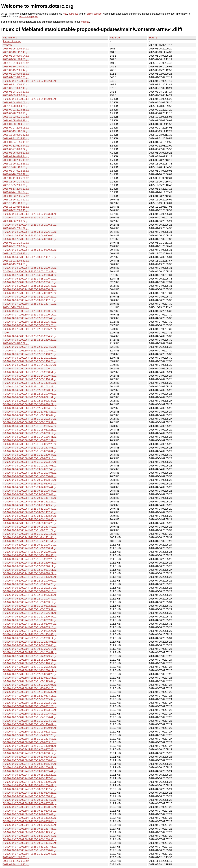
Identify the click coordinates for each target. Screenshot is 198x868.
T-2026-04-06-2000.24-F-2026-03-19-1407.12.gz (30, 300)
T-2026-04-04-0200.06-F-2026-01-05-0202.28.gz (30, 430)
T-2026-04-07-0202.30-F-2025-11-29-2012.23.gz (30, 667)
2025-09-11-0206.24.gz (16, 178)
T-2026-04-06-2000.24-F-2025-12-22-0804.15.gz (30, 591)
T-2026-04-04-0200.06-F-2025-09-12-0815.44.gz (30, 487)
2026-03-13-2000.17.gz (16, 189)
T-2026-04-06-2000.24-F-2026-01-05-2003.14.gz (30, 638)
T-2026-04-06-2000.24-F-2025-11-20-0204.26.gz (30, 584)
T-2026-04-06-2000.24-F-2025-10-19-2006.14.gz (30, 545)
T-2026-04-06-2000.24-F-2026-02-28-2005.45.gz (30, 318)
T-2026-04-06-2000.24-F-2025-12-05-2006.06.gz (30, 581)
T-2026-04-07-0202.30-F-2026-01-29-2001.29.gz (30, 534)
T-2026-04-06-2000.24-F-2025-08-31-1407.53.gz (30, 789)
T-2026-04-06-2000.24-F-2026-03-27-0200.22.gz (30, 289)
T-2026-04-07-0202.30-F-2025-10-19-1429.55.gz (30, 832)
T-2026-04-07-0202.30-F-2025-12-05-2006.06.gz (30, 685)
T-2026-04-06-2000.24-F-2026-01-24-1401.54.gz (30, 537)
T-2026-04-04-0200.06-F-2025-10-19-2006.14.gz (30, 369)
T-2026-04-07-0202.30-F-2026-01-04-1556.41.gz (30, 717)
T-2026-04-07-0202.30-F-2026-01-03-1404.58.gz (30, 739)
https (71, 14)
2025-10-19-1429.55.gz (16, 203)
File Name (9, 38)
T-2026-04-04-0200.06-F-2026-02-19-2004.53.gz (30, 336)
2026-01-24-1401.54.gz (16, 192)
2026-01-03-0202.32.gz (16, 343)
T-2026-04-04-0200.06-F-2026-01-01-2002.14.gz (30, 419)
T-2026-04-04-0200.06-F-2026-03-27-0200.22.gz (30, 250)
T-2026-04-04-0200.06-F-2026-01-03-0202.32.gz (30, 440)
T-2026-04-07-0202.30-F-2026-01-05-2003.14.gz (30, 721)
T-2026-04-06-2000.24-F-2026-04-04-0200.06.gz (30, 236)
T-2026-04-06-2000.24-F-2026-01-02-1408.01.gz (30, 642)
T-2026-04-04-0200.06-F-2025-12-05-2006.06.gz (30, 394)
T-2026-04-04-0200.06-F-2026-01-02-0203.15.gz (30, 458)
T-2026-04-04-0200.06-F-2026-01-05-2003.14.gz (30, 462)
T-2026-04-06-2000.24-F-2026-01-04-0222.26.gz (30, 631)
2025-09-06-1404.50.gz (16, 59)
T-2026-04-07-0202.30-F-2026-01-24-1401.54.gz (30, 541)
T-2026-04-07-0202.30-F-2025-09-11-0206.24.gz (30, 811)
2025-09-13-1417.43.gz (16, 52)
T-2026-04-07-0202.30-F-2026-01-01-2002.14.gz (30, 703)
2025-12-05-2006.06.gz (16, 185)
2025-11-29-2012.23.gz (16, 164)
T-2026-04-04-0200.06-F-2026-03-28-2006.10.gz (30, 232)
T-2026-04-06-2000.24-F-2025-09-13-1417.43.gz (30, 778)
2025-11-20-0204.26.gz (16, 106)
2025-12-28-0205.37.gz (16, 135)
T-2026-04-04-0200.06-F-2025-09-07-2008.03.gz (30, 473)
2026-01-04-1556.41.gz (16, 142)
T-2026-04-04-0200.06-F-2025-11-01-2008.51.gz (30, 372)
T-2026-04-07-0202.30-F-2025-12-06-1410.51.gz (30, 660)
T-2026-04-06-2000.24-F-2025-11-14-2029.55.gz (30, 552)
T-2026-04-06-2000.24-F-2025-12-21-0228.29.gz (30, 573)
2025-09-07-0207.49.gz (16, 88)
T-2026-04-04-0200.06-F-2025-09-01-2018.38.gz (30, 519)
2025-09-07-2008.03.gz (16, 128)
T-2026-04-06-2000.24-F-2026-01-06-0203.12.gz (30, 602)
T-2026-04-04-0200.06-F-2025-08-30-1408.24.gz (30, 516)
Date (152, 38)
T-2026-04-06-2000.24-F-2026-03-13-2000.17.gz (30, 311)
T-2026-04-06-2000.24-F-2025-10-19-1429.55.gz (30, 782)
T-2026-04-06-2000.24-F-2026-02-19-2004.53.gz (30, 347)
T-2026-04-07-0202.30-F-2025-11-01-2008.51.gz (30, 652)
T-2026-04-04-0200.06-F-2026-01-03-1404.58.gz (30, 448)
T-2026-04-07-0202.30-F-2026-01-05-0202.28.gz (30, 706)
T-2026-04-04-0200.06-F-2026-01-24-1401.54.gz (30, 365)
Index (6, 333)
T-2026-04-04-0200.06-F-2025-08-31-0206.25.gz (30, 523)
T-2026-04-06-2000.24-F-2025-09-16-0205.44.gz (30, 771)
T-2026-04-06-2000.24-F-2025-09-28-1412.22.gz (30, 775)
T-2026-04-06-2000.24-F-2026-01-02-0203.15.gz (30, 627)
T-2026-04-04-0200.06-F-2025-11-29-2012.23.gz (30, 387)
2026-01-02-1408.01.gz (16, 857)
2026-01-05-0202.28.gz (16, 121)
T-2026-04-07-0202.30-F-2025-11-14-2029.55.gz (30, 656)
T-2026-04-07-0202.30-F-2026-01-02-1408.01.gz (30, 746)
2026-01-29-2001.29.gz (16, 228)
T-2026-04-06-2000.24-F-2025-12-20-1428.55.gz (30, 555)
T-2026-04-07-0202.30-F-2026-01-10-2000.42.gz (30, 854)
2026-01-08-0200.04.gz (16, 56)
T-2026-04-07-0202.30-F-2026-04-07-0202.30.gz (30, 81)
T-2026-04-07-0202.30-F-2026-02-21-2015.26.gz (30, 329)
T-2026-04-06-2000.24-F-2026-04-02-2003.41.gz (30, 272)
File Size (115, 38)
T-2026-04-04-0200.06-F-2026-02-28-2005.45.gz (30, 286)
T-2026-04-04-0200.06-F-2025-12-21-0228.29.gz (30, 404)
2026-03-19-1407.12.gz (16, 131)
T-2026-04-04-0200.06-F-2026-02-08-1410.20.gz (30, 340)
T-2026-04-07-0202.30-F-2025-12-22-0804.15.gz (30, 696)
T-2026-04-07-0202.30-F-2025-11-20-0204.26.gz (30, 688)
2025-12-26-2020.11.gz (16, 200)
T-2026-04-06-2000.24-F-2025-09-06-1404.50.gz (30, 800)
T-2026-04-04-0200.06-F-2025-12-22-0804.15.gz (30, 408)
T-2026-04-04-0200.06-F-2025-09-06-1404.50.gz (30, 527)
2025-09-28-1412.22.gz (16, 865)
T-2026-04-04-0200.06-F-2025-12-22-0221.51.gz (30, 397)
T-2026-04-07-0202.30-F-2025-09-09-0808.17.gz (30, 807)
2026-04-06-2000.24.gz (16, 221)
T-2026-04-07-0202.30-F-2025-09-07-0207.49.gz (30, 803)
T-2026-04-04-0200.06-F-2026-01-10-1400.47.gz (30, 455)
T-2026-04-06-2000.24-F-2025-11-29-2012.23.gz (30, 559)
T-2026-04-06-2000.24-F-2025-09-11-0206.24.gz (30, 757)
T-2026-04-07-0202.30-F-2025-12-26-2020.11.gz (30, 670)
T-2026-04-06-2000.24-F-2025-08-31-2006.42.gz (30, 785)
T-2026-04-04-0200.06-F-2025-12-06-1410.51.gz (30, 379)
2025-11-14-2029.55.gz (16, 861)
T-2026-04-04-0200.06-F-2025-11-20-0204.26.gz (30, 412)
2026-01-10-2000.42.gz (16, 174)
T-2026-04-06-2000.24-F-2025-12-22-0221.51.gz (30, 570)
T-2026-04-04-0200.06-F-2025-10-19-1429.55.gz (30, 505)
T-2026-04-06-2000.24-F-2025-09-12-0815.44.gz (30, 764)
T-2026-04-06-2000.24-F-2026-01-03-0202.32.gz (30, 620)
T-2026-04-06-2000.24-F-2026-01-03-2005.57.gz (30, 609)
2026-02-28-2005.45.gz (16, 160)
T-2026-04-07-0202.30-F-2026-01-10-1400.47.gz (30, 724)
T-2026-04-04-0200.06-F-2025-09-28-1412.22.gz (30, 502)
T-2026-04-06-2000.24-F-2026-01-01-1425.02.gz (30, 577)
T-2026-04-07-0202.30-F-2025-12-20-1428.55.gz (30, 663)
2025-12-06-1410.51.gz (16, 182)
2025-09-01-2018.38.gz (16, 110)
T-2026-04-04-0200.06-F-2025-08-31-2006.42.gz (30, 509)
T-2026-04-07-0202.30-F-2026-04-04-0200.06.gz (30, 239)
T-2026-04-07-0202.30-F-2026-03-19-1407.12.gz (30, 304)
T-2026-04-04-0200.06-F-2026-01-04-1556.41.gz (30, 437)
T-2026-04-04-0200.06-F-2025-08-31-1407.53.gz (30, 512)
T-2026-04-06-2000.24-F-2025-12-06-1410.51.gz (30, 563)
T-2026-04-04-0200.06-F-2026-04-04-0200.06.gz (30, 99)
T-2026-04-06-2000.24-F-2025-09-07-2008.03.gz (30, 645)
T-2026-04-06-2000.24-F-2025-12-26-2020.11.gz (30, 566)
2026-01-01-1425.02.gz (16, 243)
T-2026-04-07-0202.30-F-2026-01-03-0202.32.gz (30, 732)
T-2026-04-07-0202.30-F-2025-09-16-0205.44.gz (30, 821)
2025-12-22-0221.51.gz (16, 117)
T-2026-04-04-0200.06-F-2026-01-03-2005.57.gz (30, 426)
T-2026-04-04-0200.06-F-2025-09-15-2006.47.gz (30, 491)
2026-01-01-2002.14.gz (16, 246)
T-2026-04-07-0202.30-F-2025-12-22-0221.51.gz (30, 678)
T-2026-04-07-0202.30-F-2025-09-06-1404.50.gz (30, 843)
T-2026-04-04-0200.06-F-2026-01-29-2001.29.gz (30, 358)
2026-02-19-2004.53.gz (16, 264)
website (85, 22)
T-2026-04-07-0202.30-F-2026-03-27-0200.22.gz (30, 293)
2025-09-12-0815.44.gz (16, 146)
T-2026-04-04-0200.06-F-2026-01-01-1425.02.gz (30, 415)
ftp (77, 14)
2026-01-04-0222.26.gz (16, 171)
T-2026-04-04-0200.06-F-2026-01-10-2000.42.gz (30, 476)
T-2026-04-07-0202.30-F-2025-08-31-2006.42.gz (30, 836)
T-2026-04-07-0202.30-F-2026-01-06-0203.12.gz (30, 710)
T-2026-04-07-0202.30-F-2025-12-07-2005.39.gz (30, 699)
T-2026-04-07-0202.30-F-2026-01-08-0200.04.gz (30, 728)
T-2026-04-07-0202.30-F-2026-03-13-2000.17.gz (30, 315)
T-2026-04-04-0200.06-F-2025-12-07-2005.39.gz (30, 422)
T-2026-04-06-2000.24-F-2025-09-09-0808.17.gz (30, 753)
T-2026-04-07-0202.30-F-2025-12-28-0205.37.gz (30, 692)
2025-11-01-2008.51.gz (16, 261)
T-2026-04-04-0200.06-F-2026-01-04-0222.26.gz (30, 444)
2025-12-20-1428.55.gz (16, 167)
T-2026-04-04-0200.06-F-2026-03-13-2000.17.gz (30, 268)
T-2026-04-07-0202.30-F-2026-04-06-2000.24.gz (30, 218)
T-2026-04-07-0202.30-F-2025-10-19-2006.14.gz (30, 649)
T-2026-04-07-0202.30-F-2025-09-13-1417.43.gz (30, 829)
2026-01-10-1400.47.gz (16, 67)
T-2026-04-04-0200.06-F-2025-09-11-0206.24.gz (30, 484)
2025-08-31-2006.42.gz (16, 85)
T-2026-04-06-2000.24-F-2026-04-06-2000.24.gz (30, 225)
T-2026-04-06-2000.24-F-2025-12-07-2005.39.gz (30, 599)
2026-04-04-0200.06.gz (16, 103)
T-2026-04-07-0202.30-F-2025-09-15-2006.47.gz (30, 825)
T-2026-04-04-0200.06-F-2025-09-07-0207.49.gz (30, 469)
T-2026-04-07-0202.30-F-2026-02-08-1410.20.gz (30, 361)
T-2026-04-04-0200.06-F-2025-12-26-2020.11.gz (30, 390)
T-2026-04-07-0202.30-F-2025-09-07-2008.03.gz (30, 760)
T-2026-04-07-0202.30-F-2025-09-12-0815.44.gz (30, 814)
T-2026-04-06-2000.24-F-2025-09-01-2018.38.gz (30, 796)
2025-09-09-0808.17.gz (16, 95)
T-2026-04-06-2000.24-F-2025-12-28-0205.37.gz (30, 595)
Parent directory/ (12, 41)
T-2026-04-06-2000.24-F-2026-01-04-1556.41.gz (30, 613)
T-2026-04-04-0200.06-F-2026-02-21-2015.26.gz (30, 297)
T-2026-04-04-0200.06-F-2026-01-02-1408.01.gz (30, 466)
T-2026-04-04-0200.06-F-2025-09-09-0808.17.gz (30, 480)
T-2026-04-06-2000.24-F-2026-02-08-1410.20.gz (30, 354)
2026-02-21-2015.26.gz (16, 139)
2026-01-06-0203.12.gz (16, 153)
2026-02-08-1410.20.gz (16, 92)
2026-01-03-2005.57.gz (16, 196)
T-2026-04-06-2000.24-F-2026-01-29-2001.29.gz (30, 530)
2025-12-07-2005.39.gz (16, 254)
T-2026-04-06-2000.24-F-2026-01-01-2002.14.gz (30, 588)
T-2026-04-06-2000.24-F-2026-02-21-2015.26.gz (30, 325)
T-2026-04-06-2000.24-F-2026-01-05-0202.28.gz (30, 606)
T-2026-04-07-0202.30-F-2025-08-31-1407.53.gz (30, 847)
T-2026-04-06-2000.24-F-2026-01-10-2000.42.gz (30, 850)
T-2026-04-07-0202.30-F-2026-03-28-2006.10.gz (30, 282)
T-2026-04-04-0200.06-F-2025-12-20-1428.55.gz (30, 383)
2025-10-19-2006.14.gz (16, 307)
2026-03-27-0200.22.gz (16, 149)
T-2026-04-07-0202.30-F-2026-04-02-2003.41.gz (30, 275)
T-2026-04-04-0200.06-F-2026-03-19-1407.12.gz (30, 257)
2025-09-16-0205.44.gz (16, 157)
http (65, 14)
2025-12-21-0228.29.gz (16, 63)
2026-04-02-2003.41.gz (16, 210)
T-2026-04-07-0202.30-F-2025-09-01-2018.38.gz (30, 839)
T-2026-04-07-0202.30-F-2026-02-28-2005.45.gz (30, 322)
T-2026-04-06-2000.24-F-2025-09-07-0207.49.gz (30, 749)
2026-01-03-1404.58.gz (16, 124)
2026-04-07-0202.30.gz (16, 77)
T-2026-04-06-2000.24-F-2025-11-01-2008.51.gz (30, 548)
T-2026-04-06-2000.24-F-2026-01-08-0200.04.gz (30, 624)
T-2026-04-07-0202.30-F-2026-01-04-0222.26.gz (30, 735)
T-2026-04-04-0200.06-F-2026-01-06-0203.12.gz (30, 433)
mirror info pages (29, 17)
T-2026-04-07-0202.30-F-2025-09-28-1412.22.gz (30, 818)
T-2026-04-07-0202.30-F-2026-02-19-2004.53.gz (30, 351)
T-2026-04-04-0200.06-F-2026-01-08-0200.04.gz (30, 451)
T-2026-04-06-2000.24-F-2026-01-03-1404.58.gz (30, 634)
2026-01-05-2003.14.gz (16, 49)
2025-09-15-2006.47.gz (16, 70)
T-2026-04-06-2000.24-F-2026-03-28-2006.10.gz (30, 279)
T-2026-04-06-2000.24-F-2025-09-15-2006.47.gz (30, 767)
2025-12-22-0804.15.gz (16, 207)
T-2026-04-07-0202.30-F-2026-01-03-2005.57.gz (30, 714)
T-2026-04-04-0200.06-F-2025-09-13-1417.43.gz (30, 498)
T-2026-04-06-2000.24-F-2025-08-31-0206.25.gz (30, 793)
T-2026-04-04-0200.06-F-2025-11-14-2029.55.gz (30, 376)
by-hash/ (8, 45)
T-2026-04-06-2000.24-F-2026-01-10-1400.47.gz (30, 617)
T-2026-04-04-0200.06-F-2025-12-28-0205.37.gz (30, 401)
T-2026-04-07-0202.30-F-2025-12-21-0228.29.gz (30, 674)
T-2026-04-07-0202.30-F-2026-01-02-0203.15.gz (30, 742)
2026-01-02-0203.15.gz (16, 74)
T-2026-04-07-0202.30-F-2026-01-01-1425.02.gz (30, 681)
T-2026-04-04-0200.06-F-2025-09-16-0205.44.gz (30, 494)
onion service (94, 14)
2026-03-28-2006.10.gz (16, 113)
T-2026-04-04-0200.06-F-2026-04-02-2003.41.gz (30, 214)
